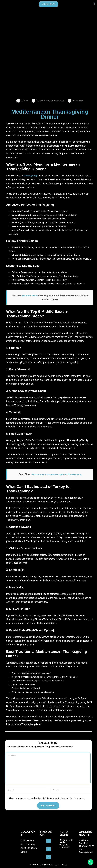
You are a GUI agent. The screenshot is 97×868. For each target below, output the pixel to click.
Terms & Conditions (65, 846)
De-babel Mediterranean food (50, 101)
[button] (94, 4)
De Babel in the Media (67, 841)
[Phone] (91, 862)
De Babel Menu (30, 296)
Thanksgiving (30, 176)
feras (26, 101)
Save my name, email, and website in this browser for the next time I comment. (47, 798)
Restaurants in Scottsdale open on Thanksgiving (57, 474)
